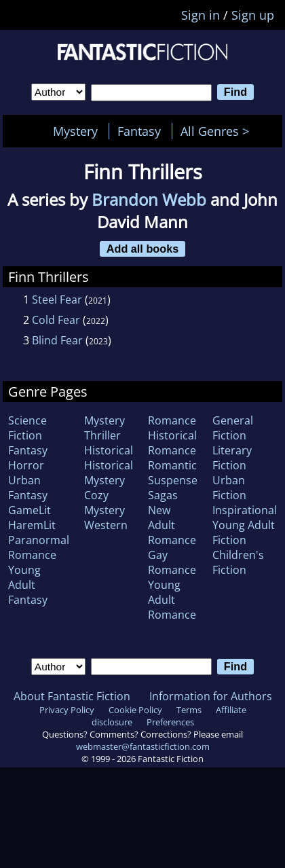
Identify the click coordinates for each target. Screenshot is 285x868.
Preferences (170, 722)
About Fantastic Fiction (72, 696)
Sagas (163, 495)
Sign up (253, 15)
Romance (172, 420)
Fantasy (139, 131)
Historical (109, 450)
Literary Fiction (232, 458)
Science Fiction (27, 428)
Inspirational (245, 510)
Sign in (201, 15)
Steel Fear (57, 300)
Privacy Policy (67, 710)
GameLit (30, 510)
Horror (26, 465)
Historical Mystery (109, 473)
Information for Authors (211, 696)
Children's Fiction (238, 562)
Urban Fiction (229, 488)
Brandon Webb (149, 199)
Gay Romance (172, 562)
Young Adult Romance (172, 600)
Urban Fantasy (28, 488)
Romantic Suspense (173, 473)
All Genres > (218, 131)
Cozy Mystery (104, 503)
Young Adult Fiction (244, 532)
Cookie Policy (135, 710)
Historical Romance (172, 443)
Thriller (102, 435)
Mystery (75, 131)
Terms (189, 710)
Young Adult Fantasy (28, 585)
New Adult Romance (172, 525)
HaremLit (32, 525)
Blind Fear (57, 340)
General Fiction (233, 428)
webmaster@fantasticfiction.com (143, 746)
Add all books (143, 249)
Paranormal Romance (39, 547)
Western (106, 525)
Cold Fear (56, 320)
